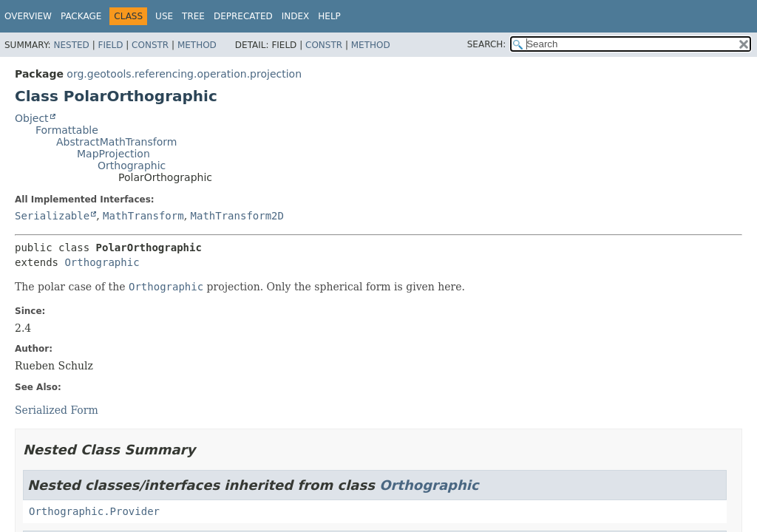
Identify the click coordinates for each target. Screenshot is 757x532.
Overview (28, 16)
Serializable (52, 216)
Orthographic (132, 166)
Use (164, 16)
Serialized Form (57, 410)
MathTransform (143, 216)
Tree (193, 16)
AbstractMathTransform (116, 142)
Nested (71, 45)
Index (296, 16)
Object (32, 118)
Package (81, 16)
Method (197, 45)
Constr (150, 45)
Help (329, 16)
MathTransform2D (237, 216)
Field (110, 45)
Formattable (67, 130)
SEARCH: (487, 44)
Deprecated (243, 16)
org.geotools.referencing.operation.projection (184, 74)
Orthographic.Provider (94, 511)
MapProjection (113, 154)
